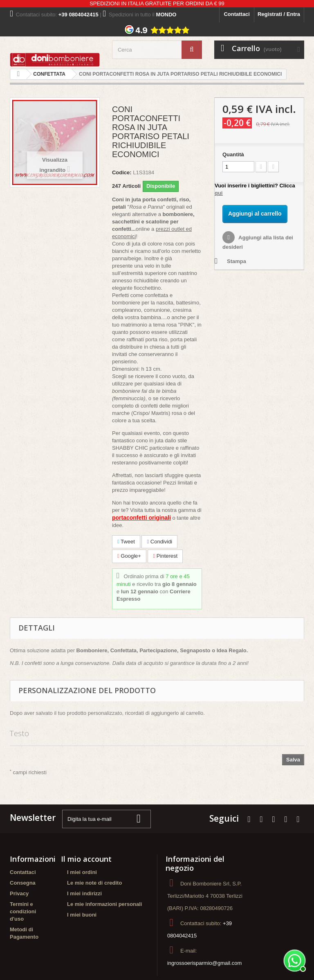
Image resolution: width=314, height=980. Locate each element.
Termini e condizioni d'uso (23, 911)
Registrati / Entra (279, 14)
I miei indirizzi (84, 893)
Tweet (126, 542)
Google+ (129, 556)
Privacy (19, 893)
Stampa (237, 261)
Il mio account (86, 859)
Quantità (233, 154)
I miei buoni (82, 915)
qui (219, 193)
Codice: (122, 172)
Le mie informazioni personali (104, 904)
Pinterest (165, 556)
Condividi (159, 542)
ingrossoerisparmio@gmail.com (204, 963)
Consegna (23, 883)
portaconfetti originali (141, 518)
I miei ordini (82, 872)
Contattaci (237, 14)
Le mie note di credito (94, 883)
